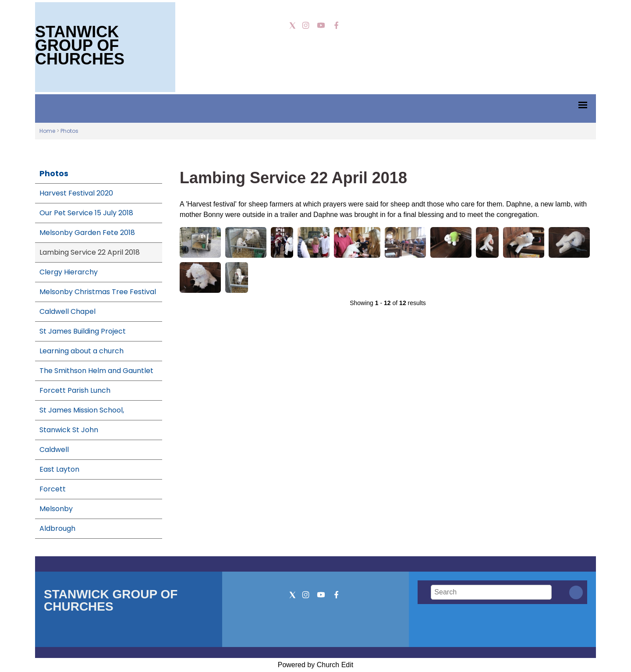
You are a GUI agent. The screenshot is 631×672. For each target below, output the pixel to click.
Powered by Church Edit (316, 665)
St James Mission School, (82, 410)
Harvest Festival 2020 (76, 193)
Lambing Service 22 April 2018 (90, 252)
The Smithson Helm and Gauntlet (96, 371)
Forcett (53, 489)
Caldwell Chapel (67, 311)
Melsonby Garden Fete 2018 (87, 233)
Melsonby (56, 509)
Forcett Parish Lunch (75, 390)
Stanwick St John (69, 430)
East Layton (59, 469)
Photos (69, 131)
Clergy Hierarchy (69, 272)
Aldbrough (57, 528)
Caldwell (54, 450)
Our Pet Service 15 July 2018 (86, 213)
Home (47, 131)
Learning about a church (82, 351)
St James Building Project (83, 331)
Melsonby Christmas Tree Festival (98, 292)
